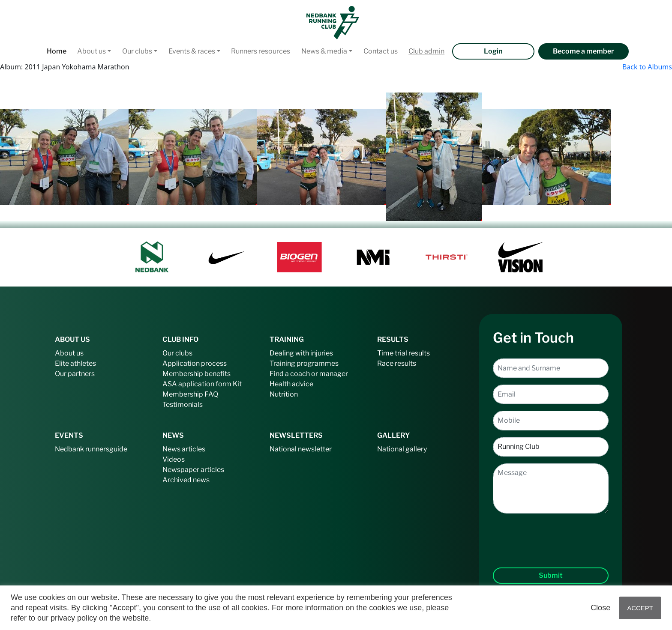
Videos (174, 459)
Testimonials (183, 405)
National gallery (402, 449)
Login (493, 51)
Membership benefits (196, 374)
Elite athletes (75, 363)
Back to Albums (647, 67)
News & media (324, 51)
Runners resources (261, 51)
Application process (195, 363)
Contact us (381, 51)
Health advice (291, 384)
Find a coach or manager (309, 374)
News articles (184, 449)
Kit (237, 384)
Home (57, 51)
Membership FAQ (190, 394)
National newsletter (301, 449)
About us (91, 51)
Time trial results (403, 353)
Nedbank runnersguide (91, 449)
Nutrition (284, 394)
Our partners (75, 374)
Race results (397, 363)
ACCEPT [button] (640, 608)
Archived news (186, 480)
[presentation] (551, 534)
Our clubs (137, 51)
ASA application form (197, 384)
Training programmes (304, 363)
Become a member (583, 51)
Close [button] (600, 608)
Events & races (192, 51)
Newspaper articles (193, 470)
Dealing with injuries (301, 353)
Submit (551, 575)
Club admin (426, 51)
